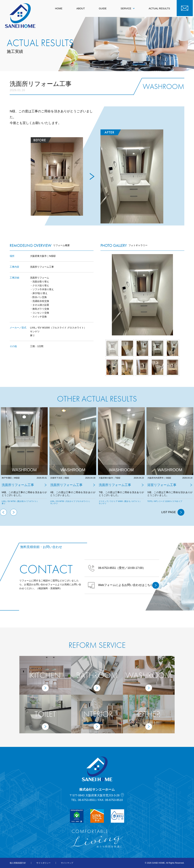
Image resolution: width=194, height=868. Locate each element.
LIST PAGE (173, 512)
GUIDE (103, 8)
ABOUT (81, 8)
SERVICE (128, 8)
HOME (59, 8)
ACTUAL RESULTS (159, 8)
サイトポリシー (43, 863)
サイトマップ (67, 863)
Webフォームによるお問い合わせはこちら (123, 585)
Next (184, 295)
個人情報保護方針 (18, 863)
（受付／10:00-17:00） (117, 568)
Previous (3, 512)
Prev (100, 295)
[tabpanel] (24, 458)
